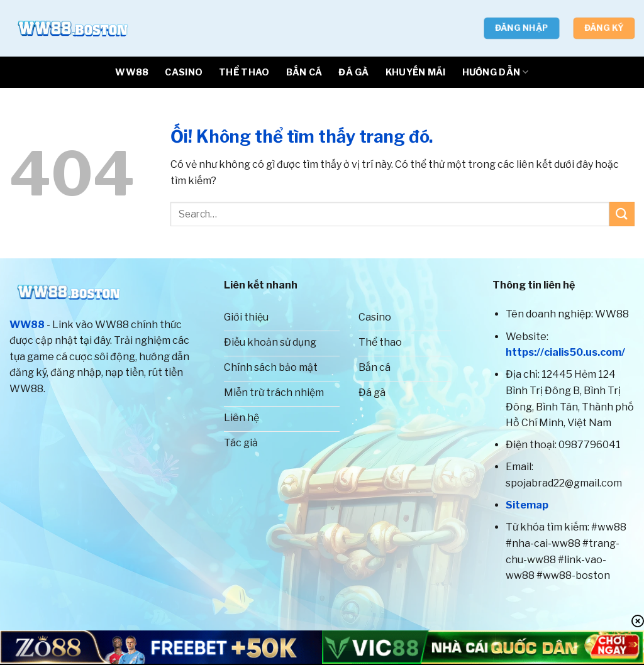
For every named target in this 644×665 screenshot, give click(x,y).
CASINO (184, 72)
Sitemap (527, 505)
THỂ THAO (244, 72)
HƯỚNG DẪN (496, 72)
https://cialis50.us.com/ (565, 352)
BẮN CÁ (304, 72)
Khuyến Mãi (416, 72)
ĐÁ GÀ (353, 72)
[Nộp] (622, 214)
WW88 (132, 72)
